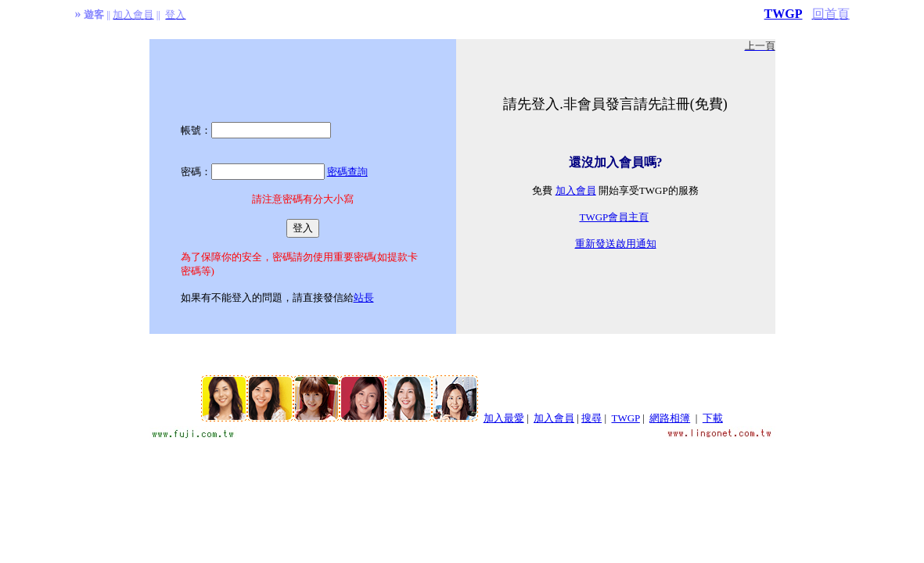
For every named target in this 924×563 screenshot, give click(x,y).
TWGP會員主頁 (614, 217)
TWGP (784, 14)
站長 (364, 298)
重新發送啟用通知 (616, 244)
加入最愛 (504, 418)
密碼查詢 (347, 172)
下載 (713, 418)
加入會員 (576, 190)
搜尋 (591, 418)
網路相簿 (670, 418)
